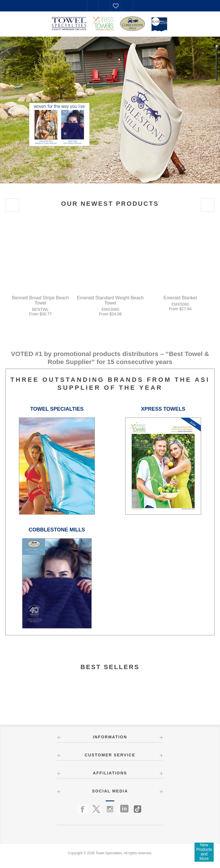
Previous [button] (12, 205)
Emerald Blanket (180, 298)
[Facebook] (82, 809)
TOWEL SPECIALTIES (57, 409)
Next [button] (208, 205)
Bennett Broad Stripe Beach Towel (40, 300)
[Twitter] (96, 809)
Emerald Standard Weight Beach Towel (110, 300)
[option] (110, 110)
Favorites (116, 6)
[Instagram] (110, 809)
